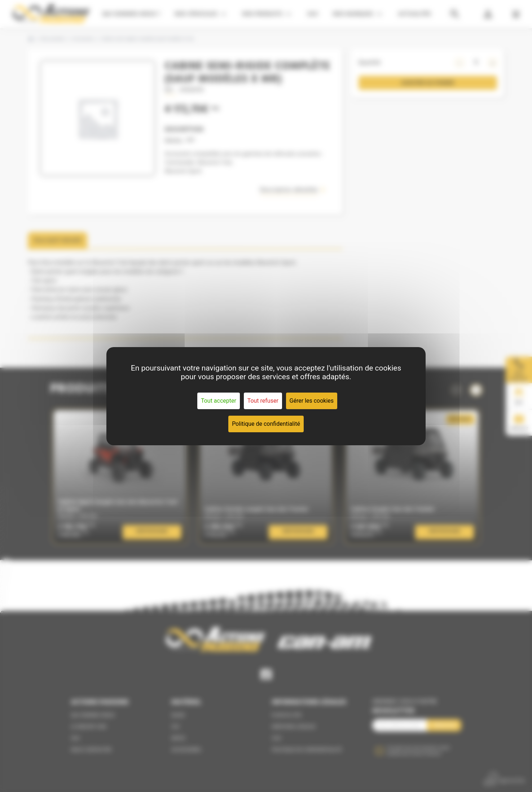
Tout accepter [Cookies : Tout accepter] (219, 401)
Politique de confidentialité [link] (266, 424)
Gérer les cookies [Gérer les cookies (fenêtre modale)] (312, 401)
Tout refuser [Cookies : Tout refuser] (263, 401)
